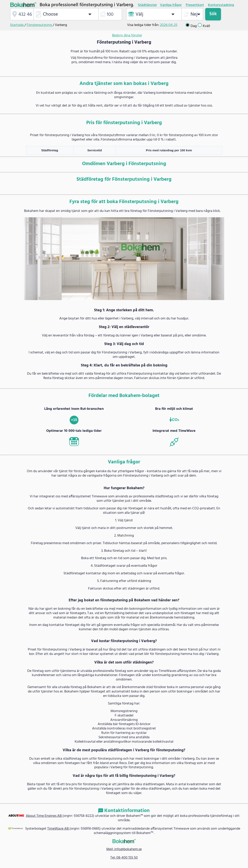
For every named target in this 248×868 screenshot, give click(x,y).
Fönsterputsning (40, 25)
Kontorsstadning (221, 5)
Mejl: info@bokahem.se (124, 849)
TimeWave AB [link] (58, 829)
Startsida (17, 25)
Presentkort (195, 5)
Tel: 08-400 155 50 (124, 858)
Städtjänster (147, 5)
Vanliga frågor (171, 5)
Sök (213, 14)
